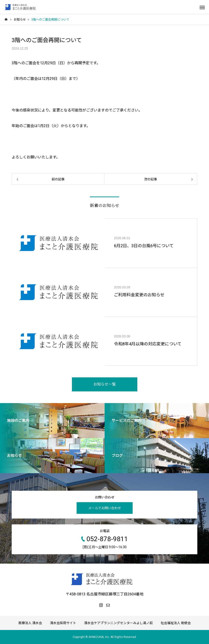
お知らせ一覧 (105, 384)
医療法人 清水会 (30, 623)
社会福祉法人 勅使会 (176, 623)
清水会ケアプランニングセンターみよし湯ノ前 (118, 623)
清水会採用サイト (63, 623)
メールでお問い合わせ (105, 508)
